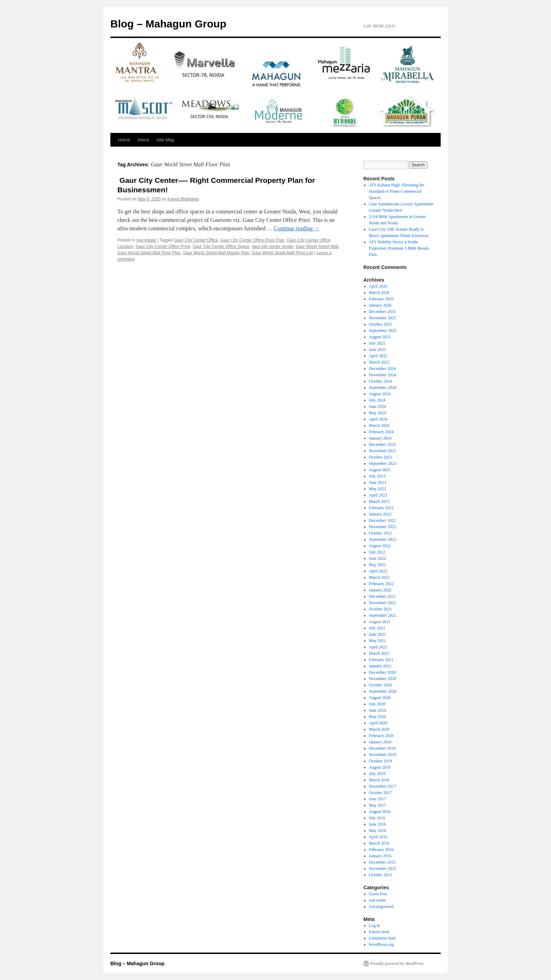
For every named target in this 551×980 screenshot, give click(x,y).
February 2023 (381, 508)
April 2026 (378, 286)
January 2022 (380, 590)
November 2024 (383, 375)
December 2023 (382, 444)
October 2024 (381, 381)
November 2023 (383, 451)
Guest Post (378, 894)
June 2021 (378, 634)
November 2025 (383, 318)
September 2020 (383, 691)
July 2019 (377, 774)
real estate (146, 240)
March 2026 (379, 293)
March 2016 (379, 843)
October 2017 (381, 793)
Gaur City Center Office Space (221, 246)
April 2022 (378, 571)
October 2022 (381, 533)
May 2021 (378, 641)
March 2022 (379, 577)
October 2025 (381, 324)
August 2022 (380, 546)
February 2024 (381, 432)
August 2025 (380, 337)
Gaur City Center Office (196, 240)
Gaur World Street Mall (317, 246)
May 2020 (378, 717)
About (143, 140)
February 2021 (381, 660)
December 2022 (382, 520)
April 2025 (378, 356)
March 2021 (379, 653)
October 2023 (381, 457)
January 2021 (380, 666)
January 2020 (380, 742)
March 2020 (379, 729)
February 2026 (381, 299)
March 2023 (379, 501)
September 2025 (383, 331)
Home (124, 140)
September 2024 (383, 387)
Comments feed (382, 938)
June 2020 (378, 710)
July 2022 (377, 552)
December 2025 (382, 312)
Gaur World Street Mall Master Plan (216, 253)
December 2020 (382, 672)
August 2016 (380, 812)
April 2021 (378, 647)
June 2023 (378, 482)
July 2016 (377, 818)
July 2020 (377, 704)
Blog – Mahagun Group (168, 24)
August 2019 (380, 767)
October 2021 (381, 609)
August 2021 (380, 622)
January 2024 (380, 438)
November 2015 (383, 869)
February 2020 (381, 736)
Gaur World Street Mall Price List (282, 253)
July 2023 (377, 476)
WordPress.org (381, 944)
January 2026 (380, 305)
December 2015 (382, 862)
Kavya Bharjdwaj (183, 199)
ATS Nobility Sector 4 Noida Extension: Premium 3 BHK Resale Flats (399, 248)
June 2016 (378, 824)
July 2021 (377, 628)
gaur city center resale (272, 246)
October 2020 (381, 685)
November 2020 (383, 679)
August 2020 (380, 698)
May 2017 (378, 805)
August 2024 (380, 394)
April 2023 (378, 495)
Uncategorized (381, 907)
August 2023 (380, 470)
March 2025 (379, 362)
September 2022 (383, 539)
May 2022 (378, 565)
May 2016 (378, 831)
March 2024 (379, 425)
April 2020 (378, 723)
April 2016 (378, 837)
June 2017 (378, 799)
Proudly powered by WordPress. (397, 963)
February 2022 (381, 584)
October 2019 (381, 761)
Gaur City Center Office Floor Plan (252, 240)
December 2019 (382, 748)
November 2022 (383, 527)
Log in (375, 925)
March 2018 (379, 780)
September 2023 (383, 463)
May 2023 (378, 489)
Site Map (165, 140)
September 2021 (383, 615)
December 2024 (382, 369)
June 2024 (378, 406)
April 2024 (378, 419)
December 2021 (382, 596)
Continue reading (297, 228)
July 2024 (377, 400)
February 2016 (381, 850)
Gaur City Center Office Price (163, 246)
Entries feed (379, 932)
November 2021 (383, 603)
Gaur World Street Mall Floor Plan (149, 253)
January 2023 (380, 514)
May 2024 (378, 413)
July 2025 (377, 343)
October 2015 (381, 875)
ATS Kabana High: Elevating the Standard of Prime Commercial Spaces (397, 191)
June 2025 (378, 350)
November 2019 (383, 755)
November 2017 (383, 786)
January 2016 (380, 856)
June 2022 (378, 558)
